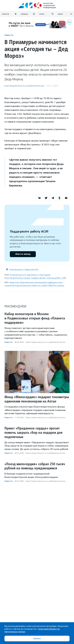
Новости (9, 35)
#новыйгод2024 (18, 275)
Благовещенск (16, 270)
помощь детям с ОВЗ (56, 278)
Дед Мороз (32, 275)
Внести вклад (23, 254)
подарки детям (38, 278)
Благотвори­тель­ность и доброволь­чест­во (24, 86)
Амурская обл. (32, 270)
